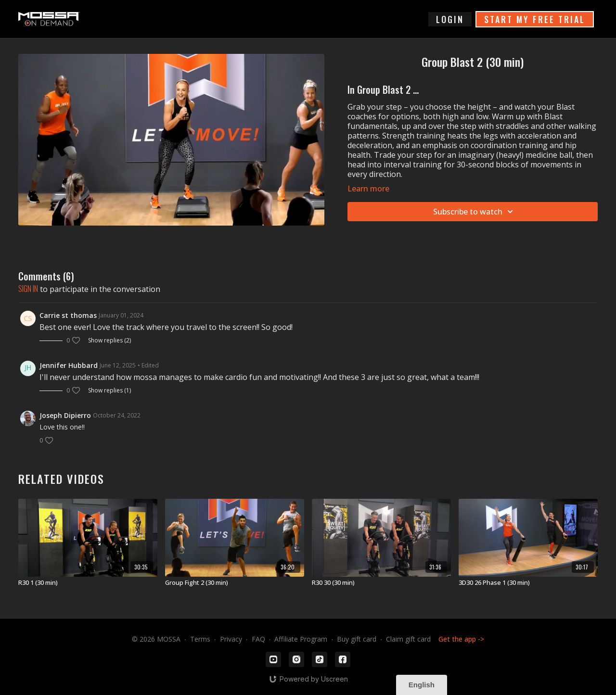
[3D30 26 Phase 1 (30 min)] (528, 583)
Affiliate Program (301, 639)
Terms (200, 639)
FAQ (258, 639)
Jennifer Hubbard (69, 365)
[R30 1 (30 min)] (88, 583)
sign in (28, 289)
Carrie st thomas (68, 315)
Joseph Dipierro (65, 415)
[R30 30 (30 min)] (381, 583)
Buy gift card (357, 639)
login (450, 19)
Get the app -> (461, 639)
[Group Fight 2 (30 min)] (235, 583)
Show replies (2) (109, 341)
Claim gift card (408, 639)
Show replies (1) (109, 391)
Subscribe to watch (475, 212)
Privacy (231, 639)
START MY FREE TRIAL (535, 19)
